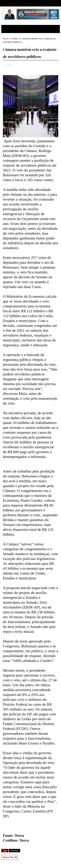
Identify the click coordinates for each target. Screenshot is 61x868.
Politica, (10, 65)
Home (6, 39)
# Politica (15, 851)
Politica (15, 39)
